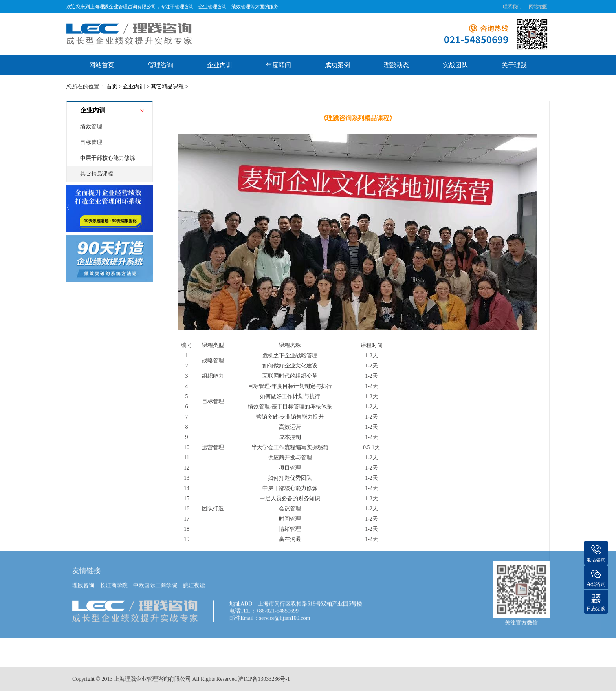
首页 (112, 87)
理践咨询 (83, 570)
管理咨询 (161, 65)
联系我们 (512, 7)
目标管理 (91, 142)
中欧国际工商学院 (155, 570)
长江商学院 (114, 570)
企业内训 (220, 65)
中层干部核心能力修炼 (108, 158)
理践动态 (396, 65)
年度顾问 (279, 65)
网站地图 (538, 7)
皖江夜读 (194, 570)
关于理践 (514, 65)
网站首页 (102, 65)
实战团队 (455, 65)
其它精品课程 (167, 87)
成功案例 (337, 65)
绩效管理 (91, 127)
